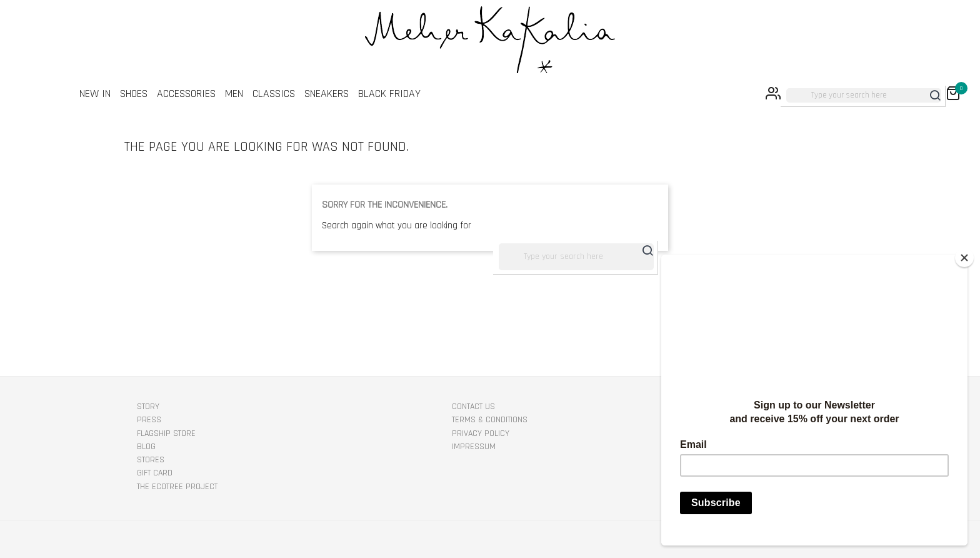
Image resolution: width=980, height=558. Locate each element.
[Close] (964, 258)
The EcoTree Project (177, 487)
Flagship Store (166, 434)
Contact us (473, 407)
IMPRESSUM (474, 447)
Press (149, 420)
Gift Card (155, 473)
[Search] (864, 95)
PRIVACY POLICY (481, 434)
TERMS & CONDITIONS (490, 420)
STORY (148, 407)
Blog (146, 447)
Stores (151, 460)
